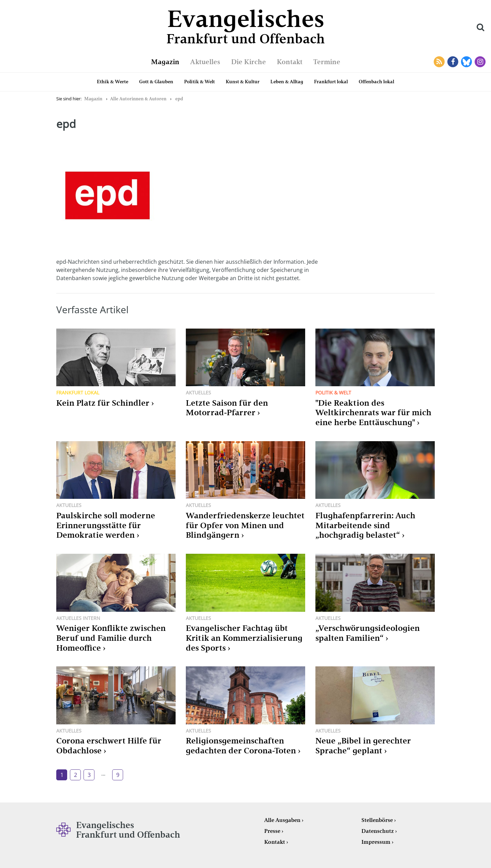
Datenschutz (378, 831)
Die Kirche (249, 62)
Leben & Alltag (287, 82)
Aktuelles (205, 62)
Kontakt (290, 62)
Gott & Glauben (156, 82)
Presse (272, 831)
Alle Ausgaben (282, 820)
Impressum (376, 842)
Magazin (165, 62)
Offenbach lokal (376, 82)
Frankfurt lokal (331, 82)
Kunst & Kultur (243, 82)
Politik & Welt (199, 82)
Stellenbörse (377, 820)
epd (179, 99)
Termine (327, 62)
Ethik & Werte (113, 82)
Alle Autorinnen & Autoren (138, 99)
